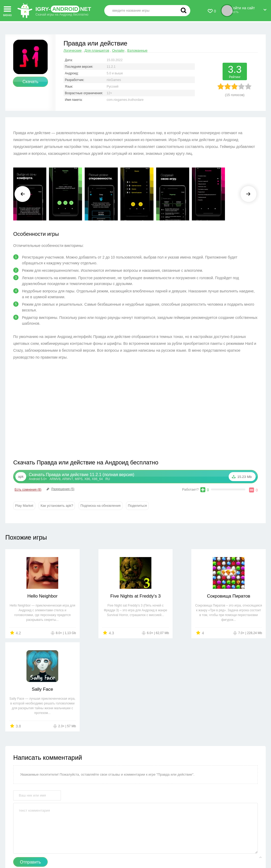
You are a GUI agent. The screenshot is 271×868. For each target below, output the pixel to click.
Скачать (30, 82)
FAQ (189, 847)
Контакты (79, 847)
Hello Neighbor (37, 596)
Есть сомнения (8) (28, 490)
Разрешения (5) (60, 489)
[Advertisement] (74, 411)
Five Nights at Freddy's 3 (103, 596)
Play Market (24, 506)
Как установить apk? (57, 506)
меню (7, 10)
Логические (73, 50)
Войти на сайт (249, 9)
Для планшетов (97, 50)
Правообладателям (108, 847)
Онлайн (118, 50)
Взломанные (137, 50)
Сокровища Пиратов (168, 596)
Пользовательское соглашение (155, 847)
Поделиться (137, 506)
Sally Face (234, 596)
